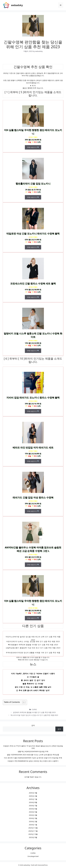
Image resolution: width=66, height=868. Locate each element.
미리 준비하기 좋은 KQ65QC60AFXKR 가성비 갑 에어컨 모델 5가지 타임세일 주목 (33, 758)
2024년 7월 (33, 806)
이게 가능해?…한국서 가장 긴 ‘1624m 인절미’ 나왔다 (33, 674)
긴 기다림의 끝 (33, 677)
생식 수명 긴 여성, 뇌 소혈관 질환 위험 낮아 (33, 688)
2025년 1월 (33, 799)
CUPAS (34, 709)
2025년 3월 (33, 793)
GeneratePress (43, 865)
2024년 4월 (33, 815)
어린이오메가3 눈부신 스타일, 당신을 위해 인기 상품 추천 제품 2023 (33, 642)
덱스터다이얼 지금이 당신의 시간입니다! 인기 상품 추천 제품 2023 (34, 715)
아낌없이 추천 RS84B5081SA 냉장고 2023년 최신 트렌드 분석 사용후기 (33, 761)
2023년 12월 (33, 828)
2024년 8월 (33, 802)
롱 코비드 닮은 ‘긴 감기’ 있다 (33, 681)
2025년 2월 (33, 796)
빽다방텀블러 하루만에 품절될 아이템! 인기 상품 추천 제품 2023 (33, 645)
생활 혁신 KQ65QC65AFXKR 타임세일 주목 (33, 751)
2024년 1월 (33, 825)
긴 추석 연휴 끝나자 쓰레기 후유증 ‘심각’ (33, 691)
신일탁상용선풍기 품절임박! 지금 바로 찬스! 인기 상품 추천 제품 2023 (33, 648)
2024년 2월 (33, 821)
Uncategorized (33, 856)
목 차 (34, 86)
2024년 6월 (33, 809)
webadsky (17, 5)
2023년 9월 (33, 837)
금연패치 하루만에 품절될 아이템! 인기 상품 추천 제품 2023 (34, 712)
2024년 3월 (33, 818)
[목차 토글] (23, 702)
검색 (33, 725)
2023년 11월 (33, 831)
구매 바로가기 (33, 147)
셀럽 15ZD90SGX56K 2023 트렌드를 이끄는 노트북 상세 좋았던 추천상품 (33, 755)
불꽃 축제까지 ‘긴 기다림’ (33, 684)
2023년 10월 (33, 834)
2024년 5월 (33, 812)
